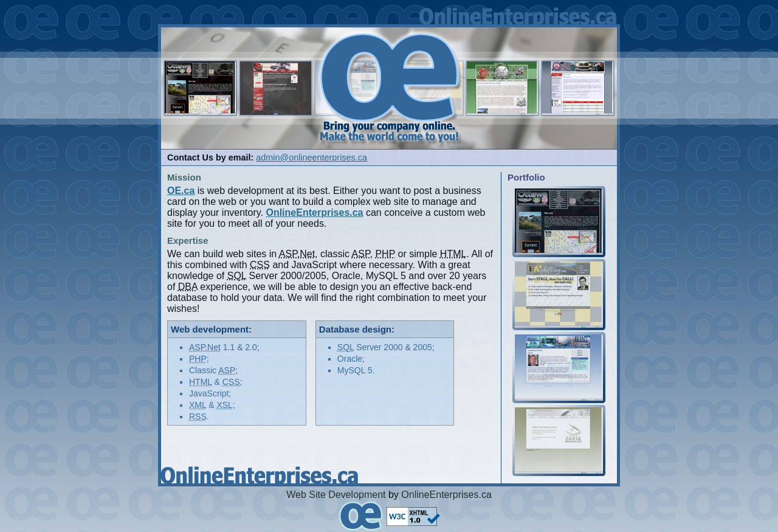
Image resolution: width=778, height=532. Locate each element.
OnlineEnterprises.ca (446, 495)
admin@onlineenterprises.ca (312, 157)
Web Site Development (336, 495)
